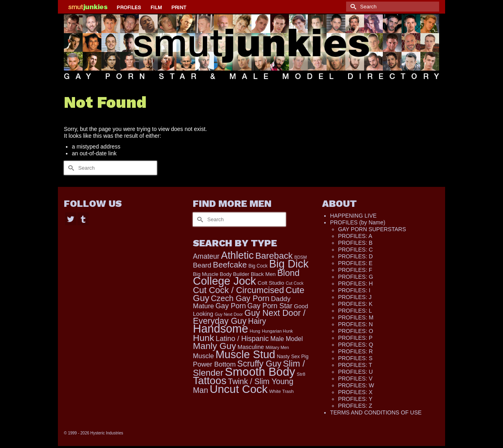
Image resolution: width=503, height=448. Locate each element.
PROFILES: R (355, 351)
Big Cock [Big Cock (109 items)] (258, 266)
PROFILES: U (355, 372)
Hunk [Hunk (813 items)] (203, 338)
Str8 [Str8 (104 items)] (301, 374)
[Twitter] (71, 219)
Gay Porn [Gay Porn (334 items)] (231, 306)
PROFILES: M (356, 317)
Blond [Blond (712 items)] (288, 273)
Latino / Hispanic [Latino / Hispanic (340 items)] (242, 339)
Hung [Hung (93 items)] (255, 331)
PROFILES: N (355, 324)
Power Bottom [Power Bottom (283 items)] (214, 364)
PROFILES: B (355, 243)
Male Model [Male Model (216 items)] (286, 339)
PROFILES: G (356, 277)
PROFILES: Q (356, 345)
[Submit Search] (352, 7)
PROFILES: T (355, 365)
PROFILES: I (354, 290)
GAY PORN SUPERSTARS (372, 229)
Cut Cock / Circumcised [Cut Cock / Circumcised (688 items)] (238, 290)
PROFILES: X (355, 392)
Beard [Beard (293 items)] (202, 265)
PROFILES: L (355, 311)
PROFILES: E (355, 263)
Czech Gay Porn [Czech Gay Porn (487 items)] (240, 298)
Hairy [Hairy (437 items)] (257, 321)
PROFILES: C (355, 250)
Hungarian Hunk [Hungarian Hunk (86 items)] (277, 331)
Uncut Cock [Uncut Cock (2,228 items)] (239, 389)
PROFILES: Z (355, 406)
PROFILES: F (355, 270)
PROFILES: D (355, 256)
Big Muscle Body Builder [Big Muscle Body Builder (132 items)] (221, 274)
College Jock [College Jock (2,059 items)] (224, 281)
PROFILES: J (355, 297)
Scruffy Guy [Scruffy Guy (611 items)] (259, 364)
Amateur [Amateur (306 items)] (206, 256)
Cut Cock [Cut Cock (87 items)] (295, 283)
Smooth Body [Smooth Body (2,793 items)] (260, 372)
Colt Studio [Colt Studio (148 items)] (271, 283)
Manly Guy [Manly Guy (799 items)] (214, 346)
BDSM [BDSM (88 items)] (301, 257)
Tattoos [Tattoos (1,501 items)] (210, 381)
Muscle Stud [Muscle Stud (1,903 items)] (246, 354)
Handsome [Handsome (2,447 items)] (220, 329)
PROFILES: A (355, 236)
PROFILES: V (355, 379)
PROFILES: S (355, 358)
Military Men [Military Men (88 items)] (277, 347)
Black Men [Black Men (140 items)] (263, 274)
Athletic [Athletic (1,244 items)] (237, 255)
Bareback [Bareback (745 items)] (274, 256)
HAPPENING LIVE (353, 216)
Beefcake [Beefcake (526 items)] (230, 265)
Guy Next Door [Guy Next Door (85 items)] (229, 314)
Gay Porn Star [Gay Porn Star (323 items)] (270, 306)
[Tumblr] (83, 219)
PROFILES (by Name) (358, 222)
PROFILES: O (356, 331)
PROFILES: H (355, 283)
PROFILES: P (355, 338)
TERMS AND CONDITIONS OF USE (376, 412)
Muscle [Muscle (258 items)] (203, 356)
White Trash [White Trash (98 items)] (281, 391)
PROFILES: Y (355, 399)
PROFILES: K (355, 304)
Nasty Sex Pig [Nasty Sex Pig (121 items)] (292, 357)
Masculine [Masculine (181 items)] (251, 347)
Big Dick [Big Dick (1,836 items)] (289, 264)
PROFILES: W (356, 385)
